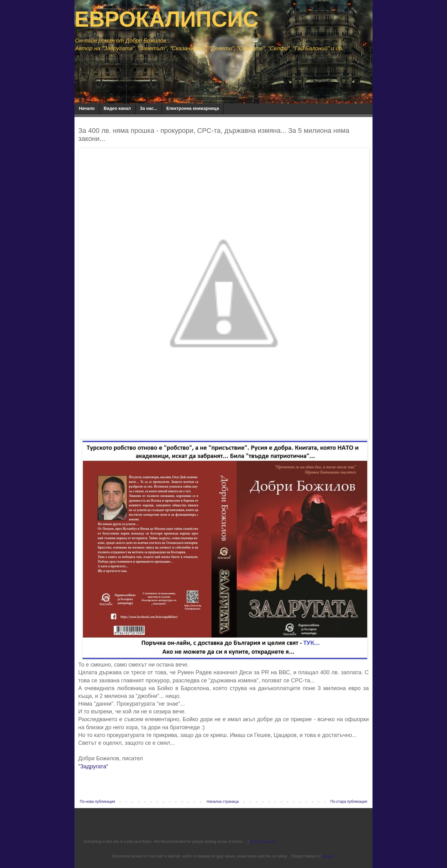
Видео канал (117, 108)
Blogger (328, 856)
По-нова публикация (97, 802)
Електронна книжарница (193, 108)
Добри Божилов (264, 842)
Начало (87, 108)
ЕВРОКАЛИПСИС (167, 19)
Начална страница (223, 802)
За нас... (149, 108)
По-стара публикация (349, 802)
